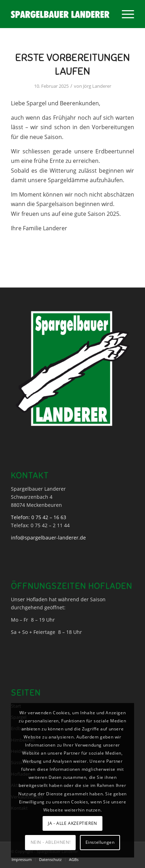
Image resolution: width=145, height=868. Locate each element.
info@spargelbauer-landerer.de (48, 538)
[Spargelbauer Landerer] (60, 14)
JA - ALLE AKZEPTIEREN (72, 823)
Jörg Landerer (97, 86)
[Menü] (124, 14)
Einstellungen (100, 842)
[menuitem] (124, 14)
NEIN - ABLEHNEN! (51, 842)
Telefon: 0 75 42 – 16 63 (39, 517)
